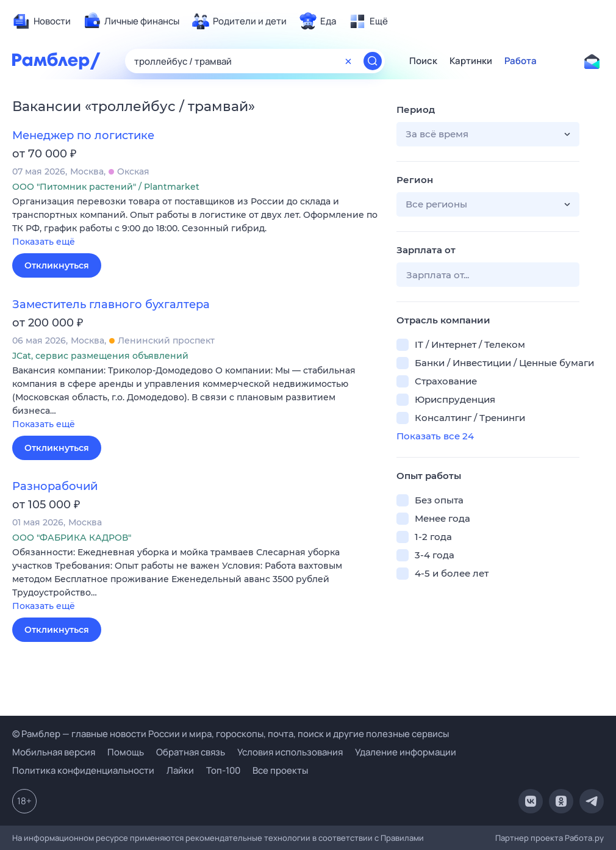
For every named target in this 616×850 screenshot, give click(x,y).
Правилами (402, 838)
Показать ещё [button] (44, 242)
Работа (521, 61)
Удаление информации (406, 752)
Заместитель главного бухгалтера (111, 304)
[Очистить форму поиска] (348, 61)
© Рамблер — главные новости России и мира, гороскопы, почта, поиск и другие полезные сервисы (231, 734)
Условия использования (290, 752)
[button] (195, 222)
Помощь (126, 752)
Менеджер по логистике (83, 135)
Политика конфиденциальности (83, 770)
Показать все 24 (435, 436)
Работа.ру (584, 838)
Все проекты (280, 770)
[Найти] (373, 61)
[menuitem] (41, 21)
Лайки (180, 770)
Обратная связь (191, 752)
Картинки (471, 61)
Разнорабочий (55, 486)
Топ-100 (223, 770)
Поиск (423, 61)
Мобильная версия (54, 752)
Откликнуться (57, 265)
